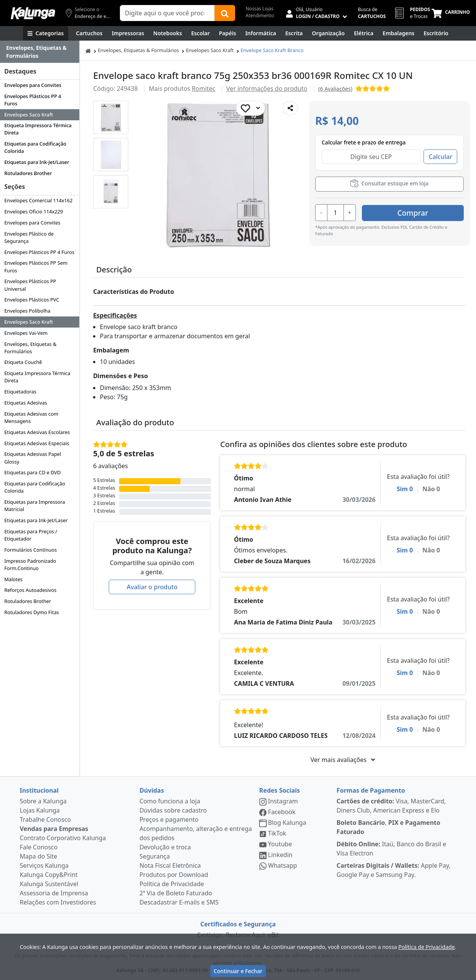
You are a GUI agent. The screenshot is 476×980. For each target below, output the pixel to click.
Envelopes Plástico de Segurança (29, 237)
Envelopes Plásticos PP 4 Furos (33, 100)
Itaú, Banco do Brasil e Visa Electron (391, 849)
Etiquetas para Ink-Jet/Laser (37, 162)
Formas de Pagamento (371, 790)
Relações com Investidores (58, 902)
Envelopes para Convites (33, 85)
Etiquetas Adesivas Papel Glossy (33, 458)
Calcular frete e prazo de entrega (364, 142)
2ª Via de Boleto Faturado (176, 893)
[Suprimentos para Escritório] (436, 33)
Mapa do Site (39, 856)
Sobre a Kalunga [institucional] (43, 801)
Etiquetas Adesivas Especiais (37, 443)
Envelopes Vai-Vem (26, 333)
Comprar (418, 212)
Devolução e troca (165, 847)
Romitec (204, 88)
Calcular (440, 157)
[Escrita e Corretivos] (294, 33)
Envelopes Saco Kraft (29, 115)
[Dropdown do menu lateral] (40, 52)
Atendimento (260, 16)
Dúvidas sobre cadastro (173, 810)
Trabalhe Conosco (46, 819)
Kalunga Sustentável (49, 884)
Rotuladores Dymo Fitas (32, 612)
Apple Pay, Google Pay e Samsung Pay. (394, 870)
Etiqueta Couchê (23, 362)
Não (431, 489)
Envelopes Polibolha (27, 311)
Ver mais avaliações (343, 760)
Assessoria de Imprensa (54, 893)
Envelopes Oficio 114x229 (34, 211)
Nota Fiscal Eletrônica (170, 865)
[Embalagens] (398, 33)
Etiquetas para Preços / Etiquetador (31, 535)
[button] (111, 117)
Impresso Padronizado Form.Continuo (30, 565)
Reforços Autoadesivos (30, 590)
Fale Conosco (39, 847)
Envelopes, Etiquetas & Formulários (30, 348)
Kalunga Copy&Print (49, 875)
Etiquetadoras (20, 392)
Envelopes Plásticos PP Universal (30, 285)
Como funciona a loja (170, 801)
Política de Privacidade (172, 884)
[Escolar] (200, 33)
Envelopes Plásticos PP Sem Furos (36, 266)
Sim (405, 489)
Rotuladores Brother (28, 173)
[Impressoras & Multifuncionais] (128, 33)
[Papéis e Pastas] (228, 33)
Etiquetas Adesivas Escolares (37, 432)
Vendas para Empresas (54, 829)
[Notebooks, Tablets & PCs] (168, 33)
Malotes (13, 579)
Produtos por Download (174, 875)
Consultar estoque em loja (389, 183)
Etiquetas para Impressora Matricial (35, 506)
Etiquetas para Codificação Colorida (35, 147)
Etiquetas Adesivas (26, 403)
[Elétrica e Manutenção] (364, 33)
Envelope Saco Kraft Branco (272, 50)
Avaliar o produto (152, 587)
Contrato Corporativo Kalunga (63, 838)
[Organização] (329, 33)
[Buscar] (225, 13)
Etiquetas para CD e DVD (32, 472)
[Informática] (261, 33)
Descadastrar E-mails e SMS (179, 902)
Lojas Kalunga (40, 810)
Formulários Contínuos (30, 550)
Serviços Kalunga (44, 865)
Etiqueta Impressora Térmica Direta (38, 129)
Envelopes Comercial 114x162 (38, 200)
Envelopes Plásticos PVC (32, 300)
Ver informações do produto (267, 88)
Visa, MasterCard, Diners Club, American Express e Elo (391, 806)
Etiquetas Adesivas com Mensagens (31, 417)
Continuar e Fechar (238, 971)
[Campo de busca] (167, 13)
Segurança (155, 856)
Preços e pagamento (169, 819)
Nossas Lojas (260, 9)
